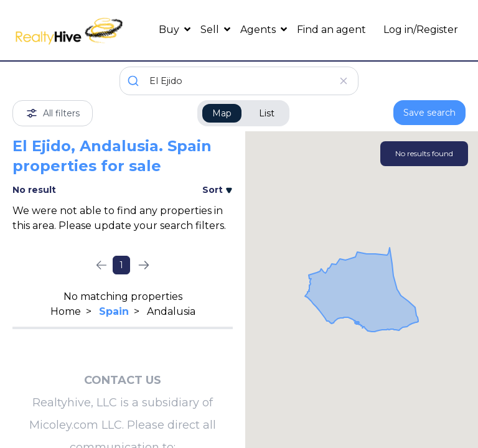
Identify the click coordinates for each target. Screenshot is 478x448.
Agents (259, 30)
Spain (114, 311)
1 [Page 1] (121, 265)
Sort (218, 190)
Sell (211, 30)
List (267, 113)
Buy (170, 30)
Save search (429, 113)
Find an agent (331, 30)
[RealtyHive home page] (69, 30)
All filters (53, 113)
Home (66, 311)
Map (222, 113)
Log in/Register (421, 30)
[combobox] (239, 81)
